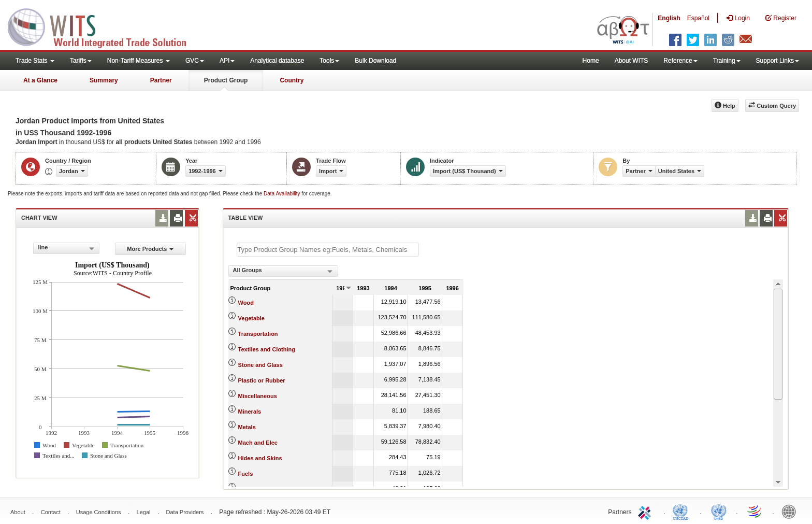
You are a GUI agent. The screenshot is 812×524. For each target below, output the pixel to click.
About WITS (632, 61)
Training (727, 61)
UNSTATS (719, 511)
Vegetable (251, 318)
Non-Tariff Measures (139, 61)
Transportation (258, 334)
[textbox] (328, 250)
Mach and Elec (258, 443)
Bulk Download (375, 61)
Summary (104, 80)
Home (591, 61)
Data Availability (282, 194)
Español (698, 18)
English (669, 18)
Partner (161, 80)
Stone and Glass (260, 365)
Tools (329, 61)
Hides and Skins (260, 458)
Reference (680, 61)
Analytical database (277, 61)
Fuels (246, 474)
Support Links (778, 61)
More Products (150, 249)
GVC (195, 61)
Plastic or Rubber (262, 380)
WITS (104, 26)
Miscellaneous (258, 396)
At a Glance (40, 80)
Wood (246, 303)
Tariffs (81, 61)
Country (292, 80)
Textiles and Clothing (267, 349)
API (227, 61)
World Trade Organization (755, 511)
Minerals (250, 412)
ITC (646, 511)
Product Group (226, 80)
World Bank (791, 511)
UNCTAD (683, 511)
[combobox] (66, 248)
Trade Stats (35, 61)
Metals (247, 427)
